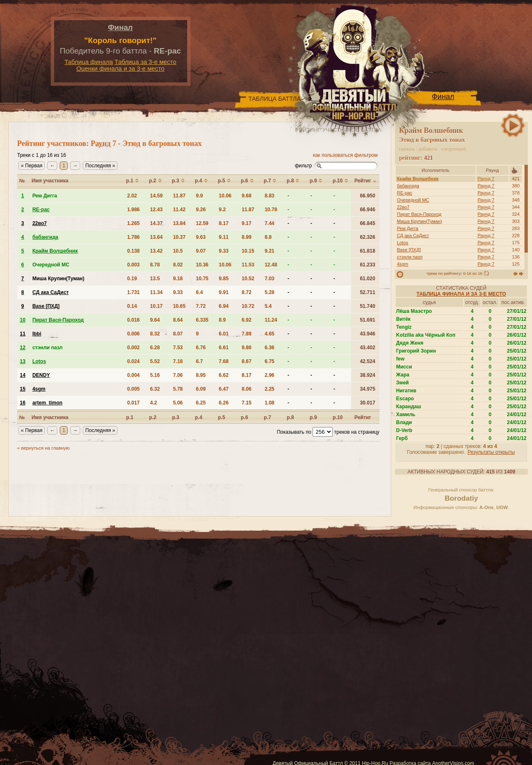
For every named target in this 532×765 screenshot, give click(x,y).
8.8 (268, 237)
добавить (428, 149)
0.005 (133, 389)
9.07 (201, 251)
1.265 (133, 223)
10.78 (271, 210)
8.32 (155, 334)
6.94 (224, 306)
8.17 (224, 223)
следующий (454, 149)
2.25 (269, 389)
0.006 (133, 334)
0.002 (133, 348)
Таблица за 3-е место (145, 62)
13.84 (179, 223)
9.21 (269, 251)
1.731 (133, 292)
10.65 (179, 306)
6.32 (155, 389)
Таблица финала (89, 62)
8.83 (269, 196)
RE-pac (405, 193)
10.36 (202, 265)
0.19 (132, 279)
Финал (120, 28)
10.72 (248, 306)
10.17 (156, 306)
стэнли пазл (410, 257)
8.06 (246, 389)
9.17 (246, 223)
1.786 (133, 237)
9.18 (178, 279)
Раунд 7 (486, 179)
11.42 (179, 210)
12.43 (156, 210)
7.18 (178, 361)
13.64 (156, 237)
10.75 (202, 279)
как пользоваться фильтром (345, 155)
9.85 (224, 279)
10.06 (225, 196)
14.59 (156, 196)
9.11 (224, 237)
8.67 (246, 361)
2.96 (269, 375)
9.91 (224, 292)
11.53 (248, 265)
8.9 (223, 320)
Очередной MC (413, 200)
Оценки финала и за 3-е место (121, 69)
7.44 (269, 223)
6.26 (224, 403)
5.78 (178, 389)
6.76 (201, 348)
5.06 (178, 403)
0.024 (133, 361)
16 (23, 403)
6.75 (269, 361)
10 (23, 320)
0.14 (132, 306)
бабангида (408, 186)
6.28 (155, 348)
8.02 (178, 265)
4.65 (269, 334)
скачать (407, 149)
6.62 (224, 375)
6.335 (202, 320)
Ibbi (37, 334)
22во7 (403, 207)
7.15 (246, 403)
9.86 (246, 348)
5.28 (269, 292)
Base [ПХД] (409, 250)
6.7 (200, 361)
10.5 (178, 251)
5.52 (155, 361)
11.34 (156, 292)
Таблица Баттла (274, 99)
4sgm (403, 264)
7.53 (178, 348)
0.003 (133, 265)
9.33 (224, 251)
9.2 (223, 210)
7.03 (269, 279)
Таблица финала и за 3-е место (461, 294)
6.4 (200, 292)
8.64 (178, 320)
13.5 (155, 279)
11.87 (179, 196)
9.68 (246, 196)
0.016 (133, 320)
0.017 (133, 403)
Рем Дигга (408, 228)
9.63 (201, 237)
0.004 (133, 375)
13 (23, 361)
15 (23, 389)
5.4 (268, 306)
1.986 (133, 210)
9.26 (201, 210)
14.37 (156, 223)
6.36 (269, 348)
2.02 (132, 196)
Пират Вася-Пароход (419, 214)
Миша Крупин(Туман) (420, 221)
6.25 (201, 403)
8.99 (246, 237)
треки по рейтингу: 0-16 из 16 (454, 273)
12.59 (202, 223)
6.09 (201, 389)
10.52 (248, 279)
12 (23, 348)
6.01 (224, 334)
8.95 (201, 375)
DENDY (41, 375)
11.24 (271, 320)
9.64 (155, 320)
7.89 (246, 334)
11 (23, 334)
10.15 (248, 251)
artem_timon (47, 403)
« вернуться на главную (43, 448)
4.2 (154, 403)
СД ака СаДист (413, 235)
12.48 (271, 265)
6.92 (246, 320)
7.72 (201, 306)
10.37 (179, 237)
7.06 (178, 375)
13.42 (156, 251)
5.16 (155, 375)
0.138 (133, 251)
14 (23, 375)
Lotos (403, 243)
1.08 (269, 403)
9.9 (200, 196)
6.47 (224, 389)
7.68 (224, 361)
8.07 (178, 334)
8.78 (155, 265)
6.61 (224, 348)
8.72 (246, 292)
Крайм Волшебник (418, 179)
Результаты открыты (491, 452)
